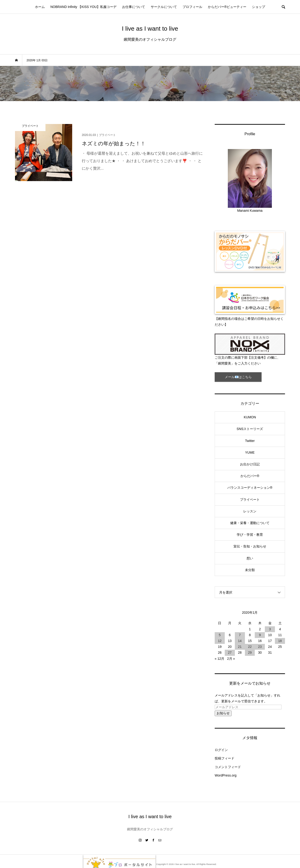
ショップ (259, 7)
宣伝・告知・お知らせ (250, 546)
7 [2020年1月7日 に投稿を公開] (240, 635)
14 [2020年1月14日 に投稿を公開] (240, 641)
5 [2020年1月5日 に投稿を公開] (220, 635)
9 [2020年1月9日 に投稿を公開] (260, 635)
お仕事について (134, 7)
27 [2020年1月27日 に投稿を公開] (230, 653)
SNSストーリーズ (250, 429)
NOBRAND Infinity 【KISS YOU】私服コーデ (83, 7)
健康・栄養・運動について (250, 523)
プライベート (250, 500)
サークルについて (164, 7)
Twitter (250, 441)
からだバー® (250, 476)
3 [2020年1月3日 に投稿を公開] (270, 629)
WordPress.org (226, 775)
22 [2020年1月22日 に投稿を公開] (250, 647)
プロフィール (192, 7)
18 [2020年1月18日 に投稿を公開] (280, 641)
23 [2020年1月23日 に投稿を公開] (260, 647)
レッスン (250, 511)
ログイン (221, 750)
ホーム (40, 7)
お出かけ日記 (250, 464)
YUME (250, 452)
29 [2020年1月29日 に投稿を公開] (250, 653)
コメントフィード (228, 767)
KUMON (250, 417)
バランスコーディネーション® (250, 488)
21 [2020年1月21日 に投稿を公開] (240, 647)
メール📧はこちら (238, 377)
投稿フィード (225, 758)
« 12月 (219, 659)
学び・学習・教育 (250, 535)
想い (250, 558)
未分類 (250, 570)
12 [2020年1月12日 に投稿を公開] (220, 641)
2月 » (231, 659)
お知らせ (223, 713)
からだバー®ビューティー (227, 7)
